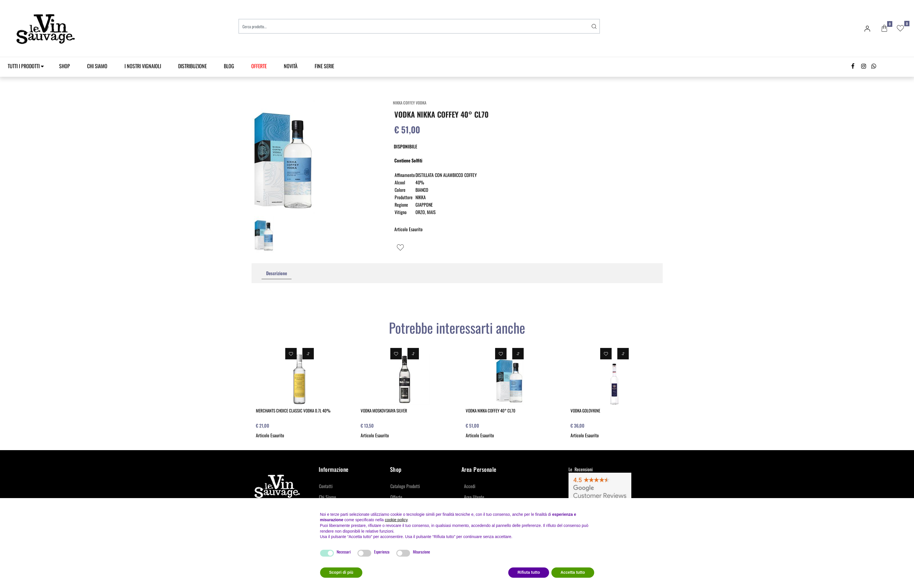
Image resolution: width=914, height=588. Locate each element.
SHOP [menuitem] (65, 66)
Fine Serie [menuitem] (324, 66)
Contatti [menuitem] (326, 486)
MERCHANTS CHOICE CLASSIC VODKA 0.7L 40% (293, 410)
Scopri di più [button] (341, 572)
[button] (594, 26)
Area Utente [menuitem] (474, 497)
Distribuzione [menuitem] (192, 66)
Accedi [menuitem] (470, 486)
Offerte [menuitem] (396, 497)
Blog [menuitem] (229, 66)
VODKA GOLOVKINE (585, 410)
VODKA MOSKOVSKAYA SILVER (384, 410)
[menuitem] (259, 66)
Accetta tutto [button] (573, 572)
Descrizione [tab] (277, 273)
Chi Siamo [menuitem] (97, 66)
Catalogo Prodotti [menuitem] (405, 486)
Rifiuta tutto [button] (529, 572)
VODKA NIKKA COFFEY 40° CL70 (491, 410)
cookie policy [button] (396, 520)
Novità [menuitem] (291, 66)
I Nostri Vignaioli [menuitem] (143, 66)
